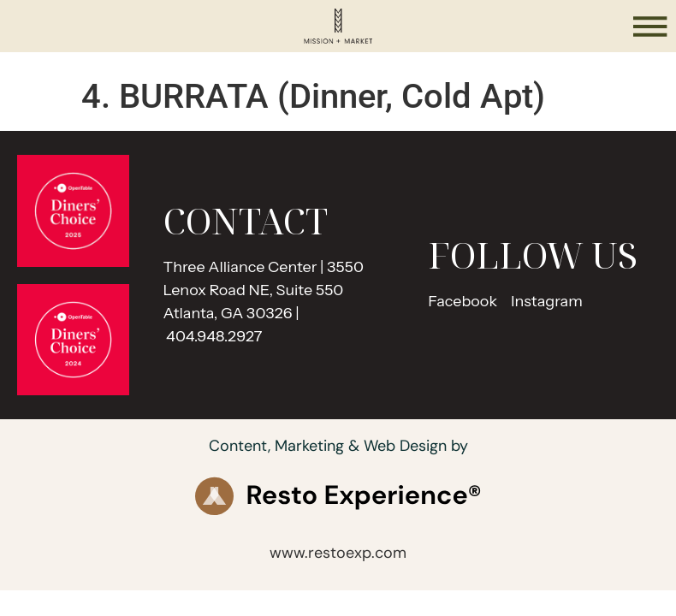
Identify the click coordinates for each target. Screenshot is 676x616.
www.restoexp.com (338, 553)
